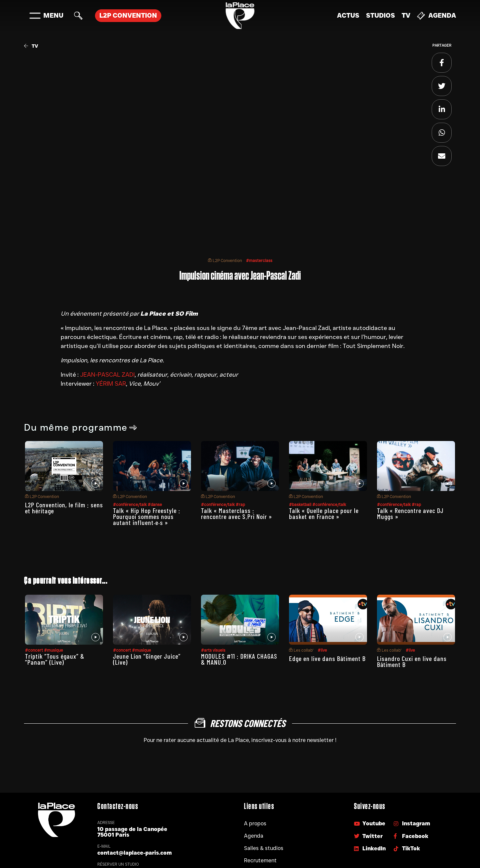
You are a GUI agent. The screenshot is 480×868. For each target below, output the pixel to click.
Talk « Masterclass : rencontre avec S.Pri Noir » (236, 513)
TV (406, 15)
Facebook (411, 836)
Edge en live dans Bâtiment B (327, 658)
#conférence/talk (130, 504)
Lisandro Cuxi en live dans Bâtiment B (412, 661)
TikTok (407, 848)
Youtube (370, 823)
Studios (380, 15)
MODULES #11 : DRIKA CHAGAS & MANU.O (239, 659)
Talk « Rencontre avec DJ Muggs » (410, 513)
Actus (348, 15)
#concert (34, 650)
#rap (240, 504)
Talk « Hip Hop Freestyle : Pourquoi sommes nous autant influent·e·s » (147, 516)
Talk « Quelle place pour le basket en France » (324, 513)
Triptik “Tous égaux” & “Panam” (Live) (55, 659)
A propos (255, 823)
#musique (53, 650)
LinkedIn (370, 848)
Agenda (436, 16)
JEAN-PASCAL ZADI (107, 375)
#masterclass (259, 260)
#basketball (301, 504)
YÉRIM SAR (111, 384)
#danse (155, 504)
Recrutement (260, 860)
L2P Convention (225, 260)
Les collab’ (301, 650)
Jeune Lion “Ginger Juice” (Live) (147, 659)
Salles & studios (264, 848)
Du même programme (80, 427)
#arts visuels (213, 650)
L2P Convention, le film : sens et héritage (64, 508)
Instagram (412, 823)
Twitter (368, 836)
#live (322, 650)
